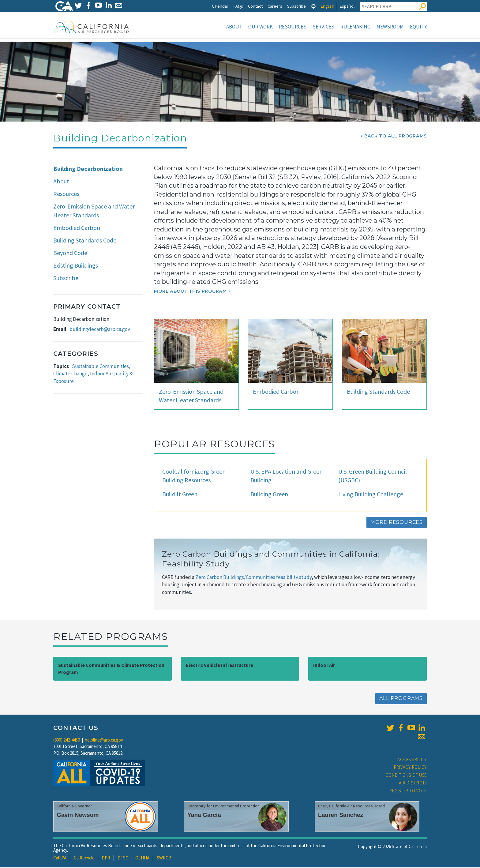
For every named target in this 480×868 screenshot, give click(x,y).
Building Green (269, 495)
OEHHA (142, 858)
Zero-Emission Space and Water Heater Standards (94, 211)
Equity (418, 27)
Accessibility (412, 760)
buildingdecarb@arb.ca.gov (100, 330)
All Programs (401, 699)
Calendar (220, 6)
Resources (293, 27)
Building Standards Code (85, 241)
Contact (255, 6)
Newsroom (390, 27)
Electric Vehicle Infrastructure (219, 666)
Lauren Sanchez (341, 815)
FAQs (238, 6)
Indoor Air (324, 666)
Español (347, 6)
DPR (106, 858)
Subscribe (296, 6)
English (327, 6)
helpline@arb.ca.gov (104, 740)
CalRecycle (84, 858)
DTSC (123, 858)
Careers (275, 6)
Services (323, 27)
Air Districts (413, 783)
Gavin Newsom (78, 815)
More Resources (397, 523)
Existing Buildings (76, 266)
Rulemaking (355, 27)
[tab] (313, 6)
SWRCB (164, 858)
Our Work (261, 27)
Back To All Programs (396, 137)
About (234, 27)
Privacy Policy (411, 768)
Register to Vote (408, 791)
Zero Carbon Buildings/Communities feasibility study (253, 578)
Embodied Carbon (77, 228)
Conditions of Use (406, 776)
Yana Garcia (204, 815)
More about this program (190, 292)
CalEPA (60, 858)
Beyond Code (70, 253)
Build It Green (180, 495)
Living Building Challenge (371, 495)
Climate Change (70, 374)
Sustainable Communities (100, 367)
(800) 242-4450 (67, 740)
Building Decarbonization (88, 169)
